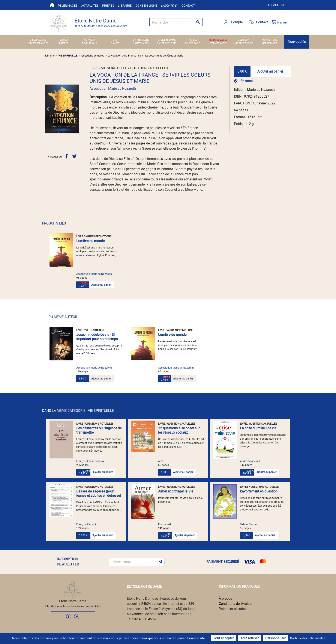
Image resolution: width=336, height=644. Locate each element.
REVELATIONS (89, 43)
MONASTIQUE (269, 40)
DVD (115, 40)
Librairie (125, 6)
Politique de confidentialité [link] (308, 638)
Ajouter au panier (270, 71)
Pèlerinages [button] (68, 6)
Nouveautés (297, 42)
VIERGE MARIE (269, 43)
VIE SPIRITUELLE (244, 43)
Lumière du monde (90, 241)
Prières (108, 6)
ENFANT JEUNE (141, 40)
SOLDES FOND (192, 43)
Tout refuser (250, 638)
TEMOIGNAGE (218, 43)
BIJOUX (64, 40)
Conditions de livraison (236, 604)
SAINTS (115, 43)
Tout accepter (223, 638)
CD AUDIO (89, 40)
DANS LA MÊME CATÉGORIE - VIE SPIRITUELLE (78, 411)
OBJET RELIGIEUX (38, 43)
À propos (226, 599)
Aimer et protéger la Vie (176, 491)
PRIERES (64, 43)
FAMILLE (192, 40)
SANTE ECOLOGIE (166, 43)
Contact (188, 6)
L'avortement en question (259, 491)
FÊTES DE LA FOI (218, 40)
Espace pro (277, 5)
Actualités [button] (90, 6)
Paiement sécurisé (233, 609)
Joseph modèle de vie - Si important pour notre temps (97, 337)
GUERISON (244, 40)
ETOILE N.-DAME (167, 40)
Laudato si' (169, 6)
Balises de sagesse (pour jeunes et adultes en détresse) (99, 493)
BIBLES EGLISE (38, 40)
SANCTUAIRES (141, 43)
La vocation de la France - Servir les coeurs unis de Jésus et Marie (145, 56)
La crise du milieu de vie (258, 428)
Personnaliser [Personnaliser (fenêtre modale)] (276, 638)
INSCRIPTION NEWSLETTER (68, 562)
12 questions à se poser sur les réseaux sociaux (179, 430)
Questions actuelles (93, 56)
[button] (48, 109)
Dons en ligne (146, 6)
